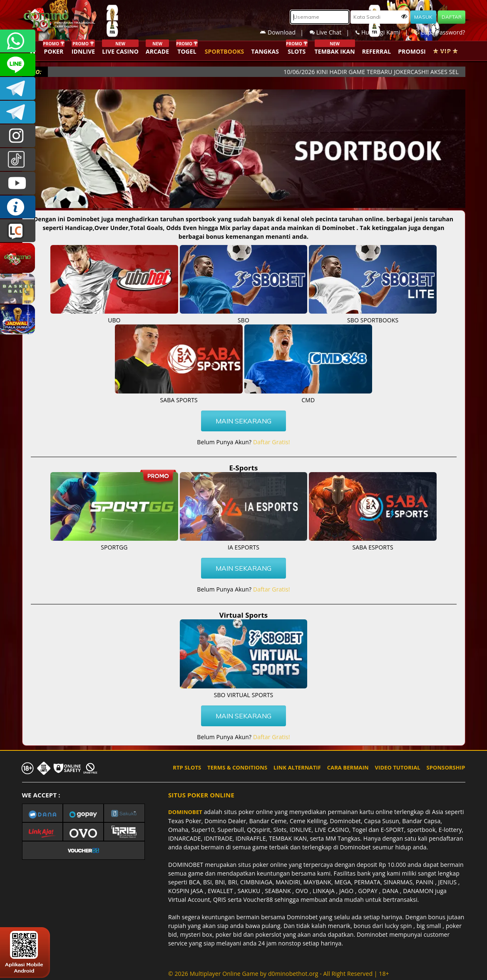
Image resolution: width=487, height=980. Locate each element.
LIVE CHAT (18, 231)
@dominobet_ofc (18, 160)
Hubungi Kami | (385, 32)
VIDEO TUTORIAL (398, 767)
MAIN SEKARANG (243, 421)
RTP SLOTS (187, 767)
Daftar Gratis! (272, 442)
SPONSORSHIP (446, 767)
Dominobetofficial (18, 88)
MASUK (423, 17)
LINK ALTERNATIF (297, 767)
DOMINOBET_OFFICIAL (18, 112)
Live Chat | (333, 32)
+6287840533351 (18, 41)
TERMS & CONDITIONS (237, 767)
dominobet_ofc (18, 136)
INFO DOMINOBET (18, 207)
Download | (285, 32)
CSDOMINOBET (18, 65)
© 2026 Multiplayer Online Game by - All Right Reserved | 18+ (279, 974)
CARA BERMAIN (348, 767)
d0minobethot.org (293, 974)
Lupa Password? (440, 32)
